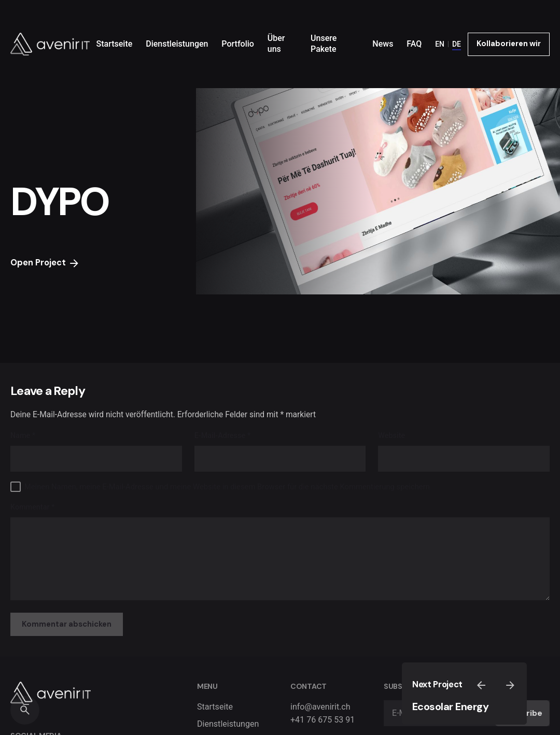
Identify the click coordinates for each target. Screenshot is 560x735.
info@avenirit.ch (320, 707)
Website (391, 436)
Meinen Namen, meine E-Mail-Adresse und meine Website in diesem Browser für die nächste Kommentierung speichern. (228, 487)
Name (23, 436)
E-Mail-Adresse (222, 436)
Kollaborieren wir (509, 44)
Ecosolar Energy (451, 706)
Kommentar (32, 507)
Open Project (45, 263)
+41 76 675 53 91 (323, 720)
